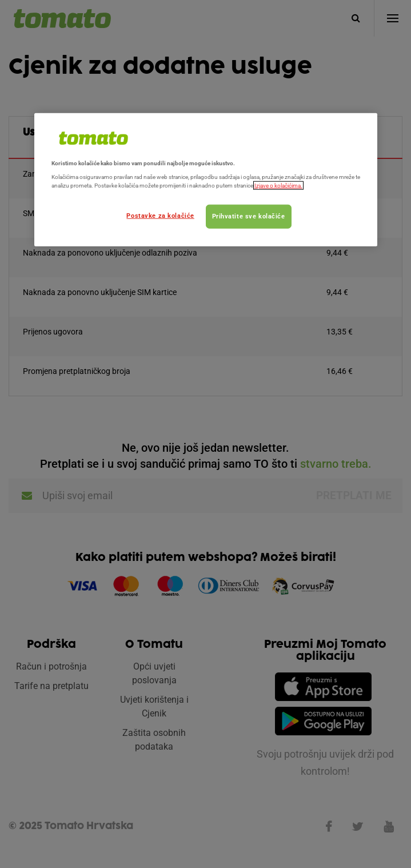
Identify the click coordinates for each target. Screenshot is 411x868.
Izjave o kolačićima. (278, 186)
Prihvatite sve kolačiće (249, 216)
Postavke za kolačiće (160, 215)
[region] (206, 179)
